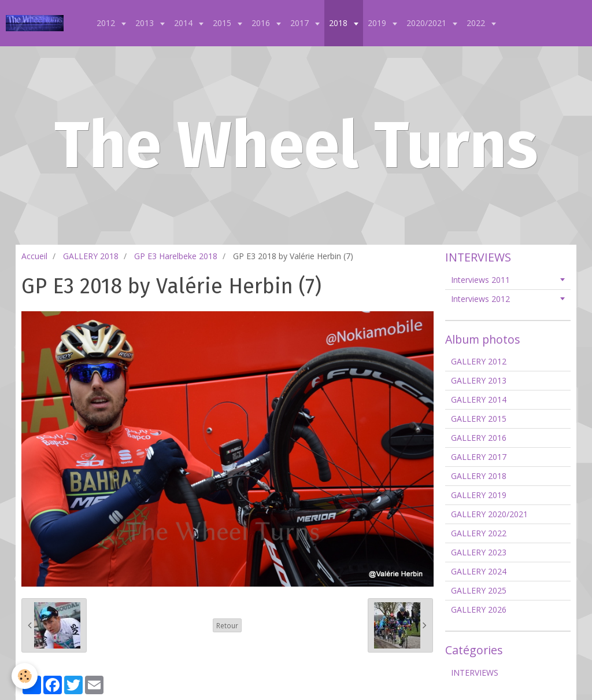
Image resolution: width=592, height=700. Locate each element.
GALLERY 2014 (479, 399)
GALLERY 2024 (479, 571)
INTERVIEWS (475, 673)
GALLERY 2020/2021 (489, 514)
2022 (477, 23)
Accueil (34, 256)
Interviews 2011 (480, 280)
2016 (262, 23)
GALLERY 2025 (479, 590)
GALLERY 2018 (91, 256)
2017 (301, 23)
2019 (378, 23)
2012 (107, 23)
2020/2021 (428, 23)
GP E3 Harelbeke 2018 (176, 256)
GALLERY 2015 (479, 419)
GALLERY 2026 (479, 609)
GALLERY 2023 (479, 552)
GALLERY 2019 (479, 495)
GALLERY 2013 (479, 380)
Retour (227, 625)
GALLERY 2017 (479, 457)
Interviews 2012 (480, 299)
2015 (223, 23)
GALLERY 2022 (479, 533)
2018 (339, 23)
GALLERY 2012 (479, 361)
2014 (184, 23)
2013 (146, 23)
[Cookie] (25, 676)
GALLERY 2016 (479, 438)
